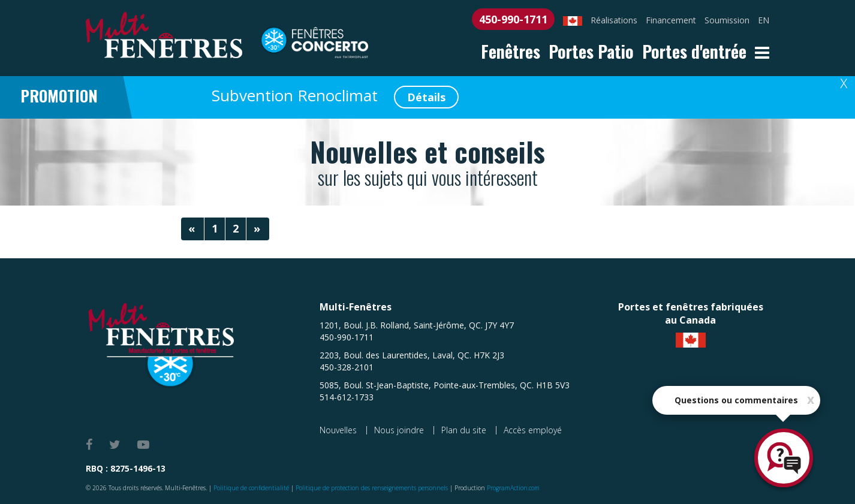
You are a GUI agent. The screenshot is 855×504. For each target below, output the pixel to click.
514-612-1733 (347, 397)
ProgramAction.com (513, 488)
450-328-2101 (347, 367)
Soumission (727, 20)
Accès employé (533, 430)
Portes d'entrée (694, 51)
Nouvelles (338, 430)
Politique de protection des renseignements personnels (372, 488)
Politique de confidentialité (251, 488)
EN (764, 20)
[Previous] (192, 229)
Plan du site (464, 430)
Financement (671, 20)
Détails (426, 97)
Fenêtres (511, 51)
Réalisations (614, 20)
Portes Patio (591, 51)
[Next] (258, 229)
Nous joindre (399, 430)
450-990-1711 (513, 19)
